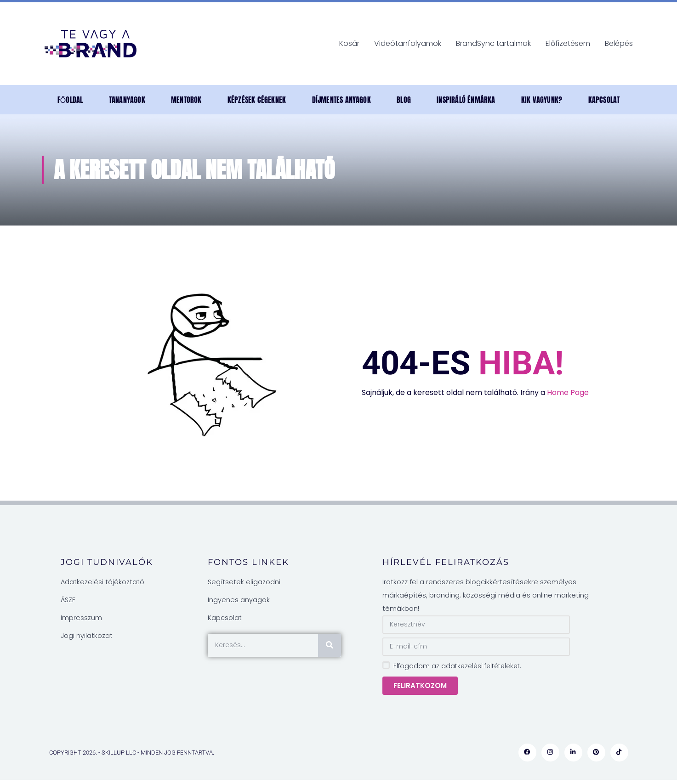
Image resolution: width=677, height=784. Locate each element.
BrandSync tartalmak (493, 43)
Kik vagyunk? (542, 100)
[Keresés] (330, 645)
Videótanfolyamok (408, 43)
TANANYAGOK (127, 100)
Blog (404, 100)
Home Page (568, 392)
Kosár (349, 43)
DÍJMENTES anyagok (341, 100)
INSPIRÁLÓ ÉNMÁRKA (466, 100)
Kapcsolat (604, 100)
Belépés (619, 43)
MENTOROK (186, 100)
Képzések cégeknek (257, 100)
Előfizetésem (568, 43)
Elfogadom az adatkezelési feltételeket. (457, 666)
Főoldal (70, 100)
